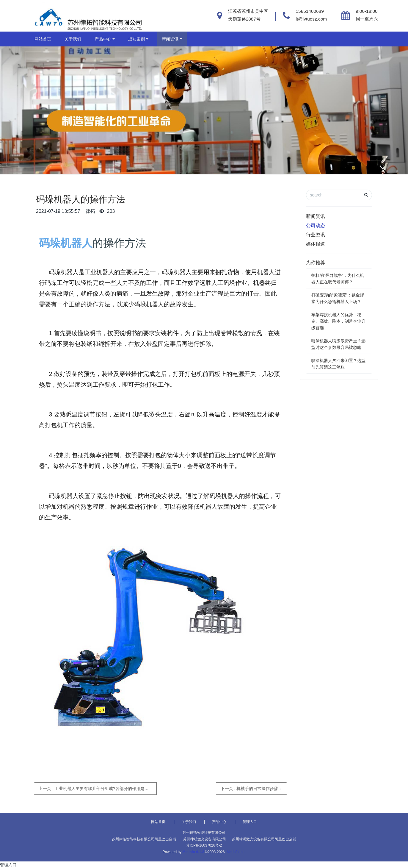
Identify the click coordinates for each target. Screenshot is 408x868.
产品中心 (103, 39)
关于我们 (73, 39)
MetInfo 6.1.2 (193, 852)
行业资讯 (316, 235)
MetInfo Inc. (236, 852)
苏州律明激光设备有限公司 (205, 839)
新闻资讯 (170, 39)
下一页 (252, 789)
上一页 (97, 789)
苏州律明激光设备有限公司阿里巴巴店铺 (264, 839)
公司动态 (316, 225)
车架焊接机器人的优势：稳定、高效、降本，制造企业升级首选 (338, 321)
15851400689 (310, 11)
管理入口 (250, 822)
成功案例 (136, 39)
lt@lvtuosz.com (312, 19)
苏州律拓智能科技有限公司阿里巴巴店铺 (144, 839)
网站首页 (43, 39)
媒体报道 (316, 244)
